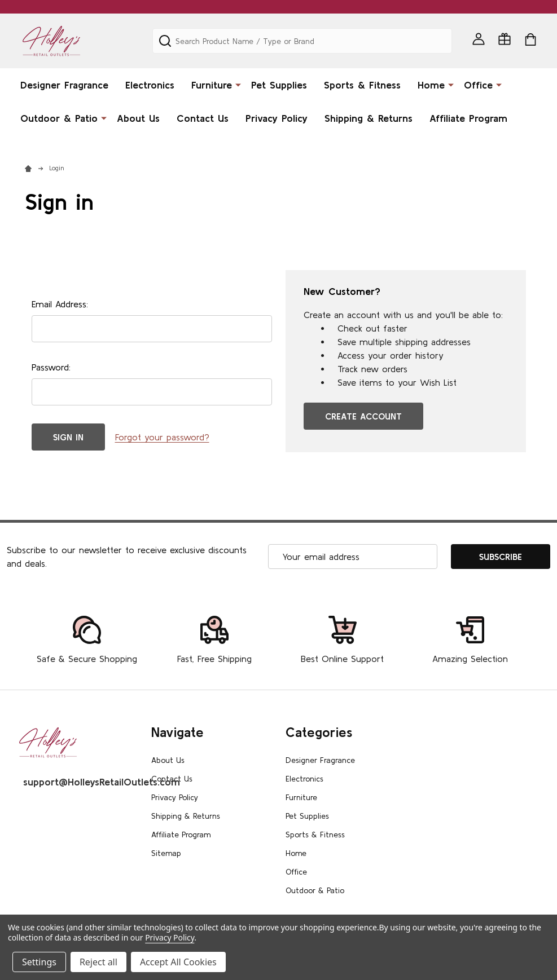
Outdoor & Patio (59, 118)
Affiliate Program (468, 118)
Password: (51, 367)
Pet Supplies (279, 85)
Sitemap (166, 853)
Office (478, 85)
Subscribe (501, 557)
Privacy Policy (277, 118)
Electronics (150, 85)
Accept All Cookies (178, 962)
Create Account (363, 416)
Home (431, 85)
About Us (138, 118)
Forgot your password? (162, 437)
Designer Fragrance (64, 85)
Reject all (98, 962)
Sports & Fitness (362, 85)
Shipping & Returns (369, 118)
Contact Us (203, 118)
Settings (39, 962)
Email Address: (60, 304)
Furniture (212, 85)
